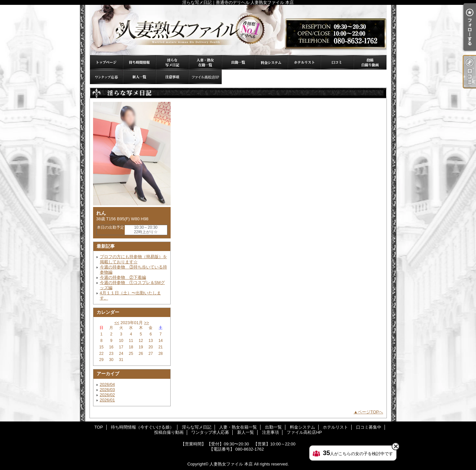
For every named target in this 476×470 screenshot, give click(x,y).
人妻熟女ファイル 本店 (231, 464)
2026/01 (107, 400)
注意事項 (172, 77)
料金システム (271, 62)
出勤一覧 (238, 62)
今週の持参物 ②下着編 (123, 277)
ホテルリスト (304, 62)
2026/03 (107, 390)
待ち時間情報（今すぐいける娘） (139, 62)
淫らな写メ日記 (172, 62)
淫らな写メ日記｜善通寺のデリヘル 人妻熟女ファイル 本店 (238, 30)
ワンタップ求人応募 (106, 77)
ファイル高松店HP (205, 77)
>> (147, 323)
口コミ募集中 (337, 62)
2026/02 (107, 395)
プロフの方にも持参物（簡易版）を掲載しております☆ (133, 259)
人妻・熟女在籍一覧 (205, 62)
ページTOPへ (370, 412)
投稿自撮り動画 (370, 62)
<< (117, 323)
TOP (106, 62)
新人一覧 (139, 77)
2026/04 (107, 384)
